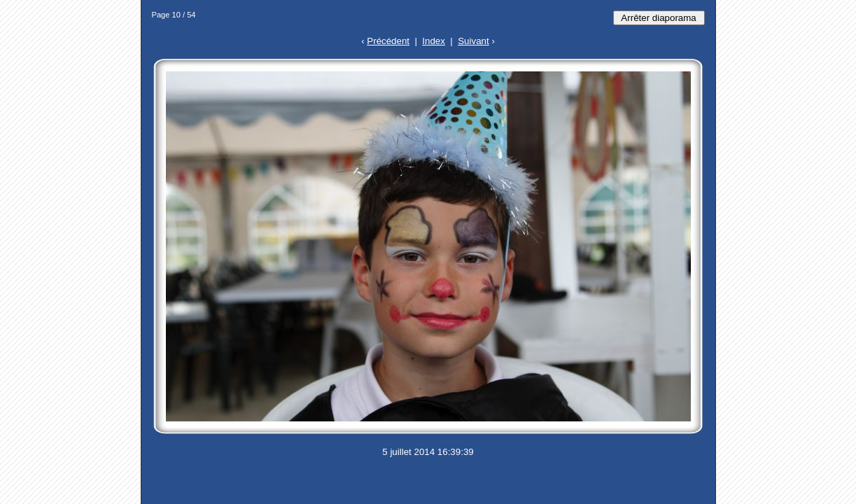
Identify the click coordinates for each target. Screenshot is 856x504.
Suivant (473, 41)
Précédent (388, 41)
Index (434, 41)
